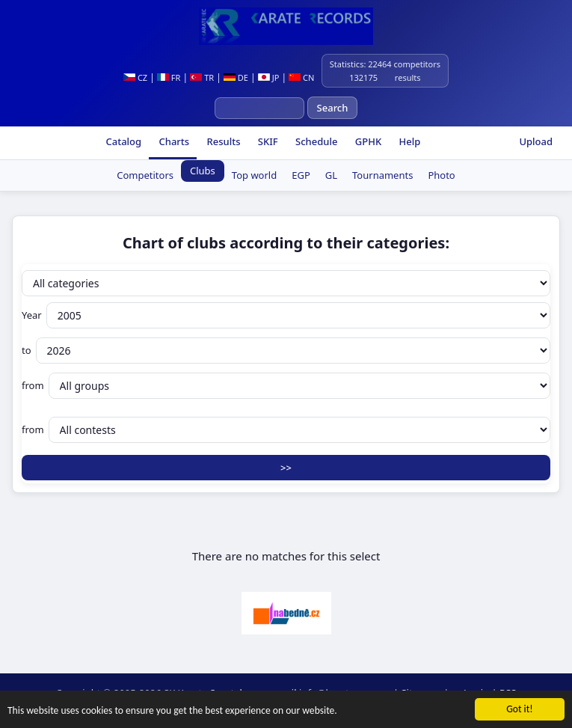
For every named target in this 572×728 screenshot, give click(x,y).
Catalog (122, 141)
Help (408, 141)
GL (331, 175)
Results (222, 141)
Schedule (316, 141)
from (286, 386)
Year (286, 315)
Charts (173, 141)
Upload (536, 141)
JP (269, 77)
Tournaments (382, 175)
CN (301, 77)
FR (169, 77)
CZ (135, 77)
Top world (254, 175)
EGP (301, 175)
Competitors (145, 175)
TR (202, 77)
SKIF (266, 141)
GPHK (367, 141)
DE (236, 77)
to (286, 351)
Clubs (203, 171)
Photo (441, 175)
